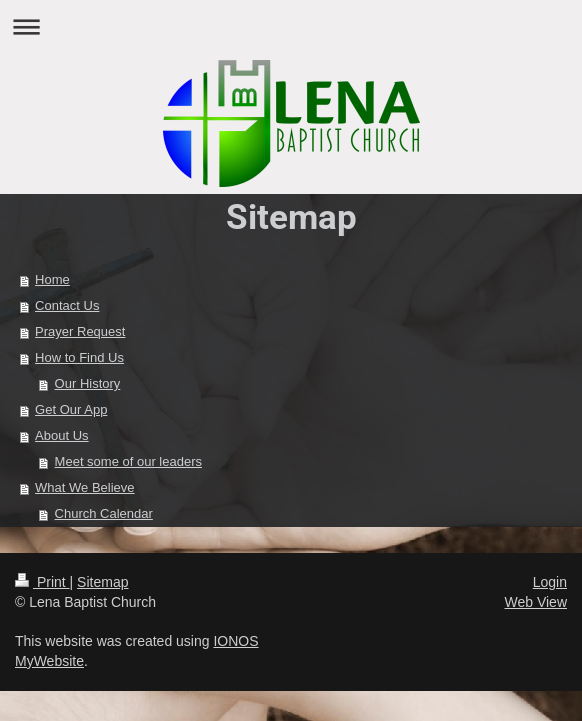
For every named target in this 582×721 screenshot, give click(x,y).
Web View (535, 602)
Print (42, 582)
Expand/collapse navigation (291, 26)
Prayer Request (80, 331)
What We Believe (84, 487)
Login (550, 582)
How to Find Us (79, 357)
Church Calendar (104, 513)
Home (52, 279)
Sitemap (102, 582)
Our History (88, 383)
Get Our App (71, 409)
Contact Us (67, 305)
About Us (61, 435)
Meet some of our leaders (128, 461)
